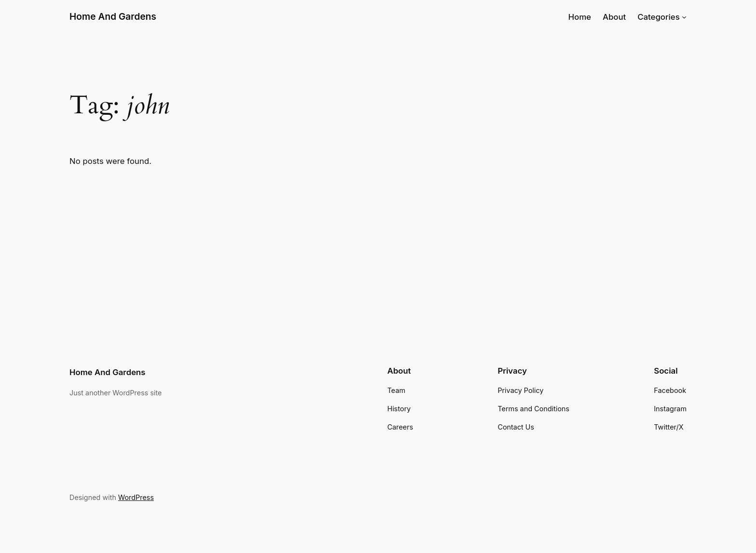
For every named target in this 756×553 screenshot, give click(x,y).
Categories (659, 17)
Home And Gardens (113, 16)
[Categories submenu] (684, 17)
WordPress (136, 497)
